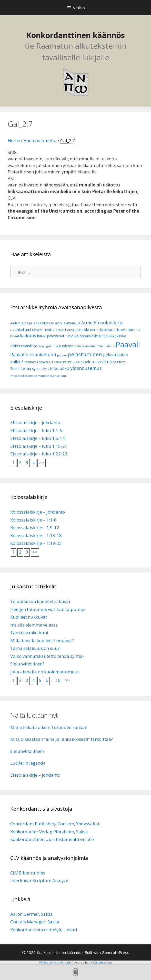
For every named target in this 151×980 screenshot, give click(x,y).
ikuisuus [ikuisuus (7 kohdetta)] (134, 330)
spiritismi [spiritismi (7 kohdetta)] (119, 362)
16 (58, 680)
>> (42, 462)
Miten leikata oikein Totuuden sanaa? (48, 727)
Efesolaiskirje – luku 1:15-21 (39, 446)
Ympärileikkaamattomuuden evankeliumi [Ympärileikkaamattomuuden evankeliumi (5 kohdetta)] (38, 376)
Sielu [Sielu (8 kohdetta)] (76, 362)
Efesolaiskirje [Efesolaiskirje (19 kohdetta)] (109, 322)
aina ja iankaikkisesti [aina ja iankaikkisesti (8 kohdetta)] (38, 323)
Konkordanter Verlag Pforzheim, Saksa (49, 832)
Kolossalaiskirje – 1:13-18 (36, 535)
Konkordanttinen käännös (75, 35)
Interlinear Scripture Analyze (39, 880)
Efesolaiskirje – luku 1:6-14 (38, 438)
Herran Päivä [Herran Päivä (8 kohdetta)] (64, 330)
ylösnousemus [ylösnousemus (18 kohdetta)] (86, 368)
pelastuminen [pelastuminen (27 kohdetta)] (85, 354)
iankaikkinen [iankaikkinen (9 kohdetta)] (85, 330)
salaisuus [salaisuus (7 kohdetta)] (46, 362)
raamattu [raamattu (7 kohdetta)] (31, 362)
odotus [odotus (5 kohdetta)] (110, 346)
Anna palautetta (40, 140)
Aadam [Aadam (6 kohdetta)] (15, 323)
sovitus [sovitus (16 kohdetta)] (104, 362)
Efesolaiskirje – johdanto (35, 423)
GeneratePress (115, 952)
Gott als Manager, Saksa (35, 922)
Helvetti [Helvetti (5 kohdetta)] (37, 330)
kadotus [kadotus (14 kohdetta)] (28, 336)
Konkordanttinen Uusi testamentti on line (52, 839)
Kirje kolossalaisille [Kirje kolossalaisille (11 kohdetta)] (82, 336)
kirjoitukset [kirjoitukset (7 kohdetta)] (107, 336)
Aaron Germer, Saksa (32, 914)
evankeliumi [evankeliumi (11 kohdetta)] (21, 329)
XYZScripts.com (101, 962)
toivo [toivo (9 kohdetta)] (54, 368)
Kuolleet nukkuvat (29, 617)
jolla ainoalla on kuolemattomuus (45, 672)
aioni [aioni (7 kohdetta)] (59, 323)
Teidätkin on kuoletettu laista (40, 601)
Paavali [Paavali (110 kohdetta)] (128, 345)
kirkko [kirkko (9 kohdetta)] (122, 336)
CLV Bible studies (28, 873)
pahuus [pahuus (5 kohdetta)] (62, 355)
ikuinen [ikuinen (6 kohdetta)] (122, 330)
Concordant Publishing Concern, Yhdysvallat (55, 824)
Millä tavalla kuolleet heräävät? (42, 640)
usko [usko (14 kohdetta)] (64, 368)
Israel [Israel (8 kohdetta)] (15, 336)
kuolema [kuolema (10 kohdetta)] (66, 346)
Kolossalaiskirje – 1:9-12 (35, 528)
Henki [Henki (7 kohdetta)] (48, 330)
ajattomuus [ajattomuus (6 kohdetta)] (72, 323)
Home (14, 140)
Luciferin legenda (28, 763)
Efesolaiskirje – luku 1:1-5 (36, 430)
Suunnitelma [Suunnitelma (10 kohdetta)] (21, 368)
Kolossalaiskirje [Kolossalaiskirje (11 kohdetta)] (24, 346)
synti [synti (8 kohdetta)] (36, 369)
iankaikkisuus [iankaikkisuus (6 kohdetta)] (106, 330)
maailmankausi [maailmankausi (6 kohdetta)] (85, 346)
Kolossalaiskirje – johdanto (38, 512)
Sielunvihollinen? (27, 664)
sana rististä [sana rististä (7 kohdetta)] (63, 362)
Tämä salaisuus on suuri (36, 648)
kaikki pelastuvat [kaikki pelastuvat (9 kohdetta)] (51, 336)
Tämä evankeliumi (29, 633)
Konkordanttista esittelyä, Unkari (44, 930)
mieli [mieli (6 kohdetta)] (101, 346)
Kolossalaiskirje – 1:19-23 (36, 543)
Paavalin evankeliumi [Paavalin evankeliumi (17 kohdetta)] (33, 355)
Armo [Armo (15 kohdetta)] (87, 323)
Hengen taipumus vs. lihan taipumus (48, 609)
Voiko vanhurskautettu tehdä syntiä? (47, 656)
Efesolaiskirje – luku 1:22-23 (39, 454)
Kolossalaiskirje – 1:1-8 (33, 520)
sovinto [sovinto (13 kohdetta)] (88, 362)
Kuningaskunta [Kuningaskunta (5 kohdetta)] (48, 346)
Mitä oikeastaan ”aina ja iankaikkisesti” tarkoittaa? (62, 739)
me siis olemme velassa (34, 625)
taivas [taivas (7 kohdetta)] (45, 369)
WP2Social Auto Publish (55, 962)
